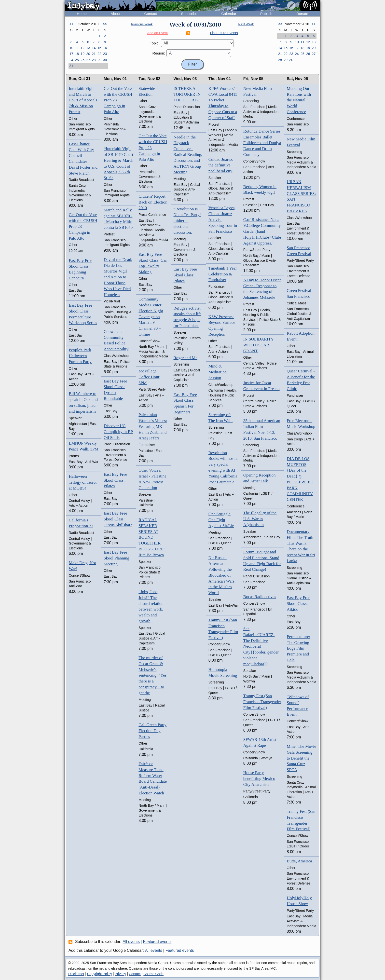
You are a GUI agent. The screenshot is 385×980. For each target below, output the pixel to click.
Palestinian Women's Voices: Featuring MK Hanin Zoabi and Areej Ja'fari (153, 426)
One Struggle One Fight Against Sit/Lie (221, 520)
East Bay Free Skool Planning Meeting (116, 558)
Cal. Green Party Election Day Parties (152, 731)
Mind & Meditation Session (218, 372)
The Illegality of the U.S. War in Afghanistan (260, 519)
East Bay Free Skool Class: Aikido (298, 604)
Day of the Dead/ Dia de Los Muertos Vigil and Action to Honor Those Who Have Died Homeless (118, 277)
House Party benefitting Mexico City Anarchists (259, 779)
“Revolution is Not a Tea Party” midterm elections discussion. (187, 221)
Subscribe (189, 14)
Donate (302, 14)
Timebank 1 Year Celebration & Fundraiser (223, 274)
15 (99, 48)
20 (88, 54)
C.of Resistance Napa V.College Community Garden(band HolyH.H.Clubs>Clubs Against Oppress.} (262, 231)
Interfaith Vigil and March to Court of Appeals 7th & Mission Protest (83, 100)
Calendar (229, 14)
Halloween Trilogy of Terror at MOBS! (83, 482)
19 (82, 54)
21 (94, 54)
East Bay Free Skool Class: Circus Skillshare (118, 519)
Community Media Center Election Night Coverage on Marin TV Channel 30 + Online (151, 317)
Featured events (157, 942)
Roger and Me (186, 358)
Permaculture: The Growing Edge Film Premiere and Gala (298, 648)
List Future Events (224, 33)
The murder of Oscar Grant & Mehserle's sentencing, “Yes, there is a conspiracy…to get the (153, 675)
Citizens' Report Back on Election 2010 (153, 202)
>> (105, 24)
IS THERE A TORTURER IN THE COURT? (187, 94)
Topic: (155, 43)
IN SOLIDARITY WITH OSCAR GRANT (259, 345)
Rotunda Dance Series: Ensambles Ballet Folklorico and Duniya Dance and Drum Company (262, 143)
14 (94, 48)
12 (82, 48)
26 (82, 60)
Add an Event (157, 33)
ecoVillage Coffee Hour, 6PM (149, 377)
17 (71, 54)
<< (71, 24)
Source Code (153, 974)
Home (82, 14)
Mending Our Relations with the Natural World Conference (299, 100)
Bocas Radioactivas (260, 597)
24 (71, 60)
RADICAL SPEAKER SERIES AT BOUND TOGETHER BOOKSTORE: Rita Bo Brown (151, 537)
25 (77, 60)
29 (99, 60)
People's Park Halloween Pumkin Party (80, 356)
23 (105, 54)
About (116, 14)
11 (77, 48)
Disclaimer (76, 974)
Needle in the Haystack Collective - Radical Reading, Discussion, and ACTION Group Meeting (188, 155)
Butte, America (299, 861)
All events (131, 942)
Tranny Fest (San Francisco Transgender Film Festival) (262, 702)
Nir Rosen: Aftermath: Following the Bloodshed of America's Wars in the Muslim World (222, 575)
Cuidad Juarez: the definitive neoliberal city (221, 165)
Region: (159, 53)
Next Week (246, 24)
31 (71, 66)
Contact (151, 14)
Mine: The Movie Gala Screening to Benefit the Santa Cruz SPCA (302, 758)
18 (77, 54)
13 (88, 48)
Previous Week (142, 24)
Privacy (120, 974)
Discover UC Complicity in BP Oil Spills (118, 432)
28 (94, 60)
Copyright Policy (100, 974)
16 (105, 48)
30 (105, 60)
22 (99, 54)
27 (88, 60)
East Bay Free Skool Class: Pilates (115, 480)
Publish (266, 14)
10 (71, 48)
